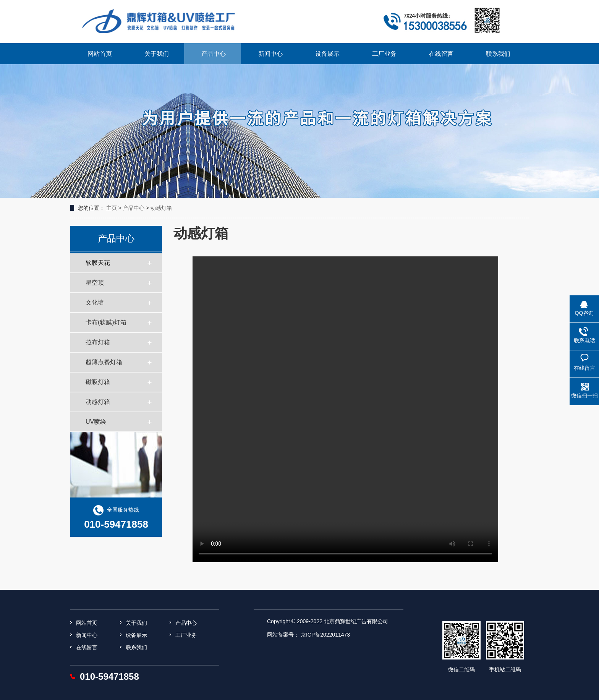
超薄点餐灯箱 (104, 362)
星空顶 (95, 283)
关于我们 (157, 54)
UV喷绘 (96, 422)
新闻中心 (270, 54)
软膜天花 (98, 263)
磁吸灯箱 (98, 382)
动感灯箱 (161, 208)
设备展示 (327, 54)
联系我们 (498, 54)
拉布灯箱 (98, 342)
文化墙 (95, 302)
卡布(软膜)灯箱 (106, 322)
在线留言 (441, 54)
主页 (112, 208)
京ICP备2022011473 (325, 635)
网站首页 (100, 54)
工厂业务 (384, 54)
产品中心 (214, 54)
